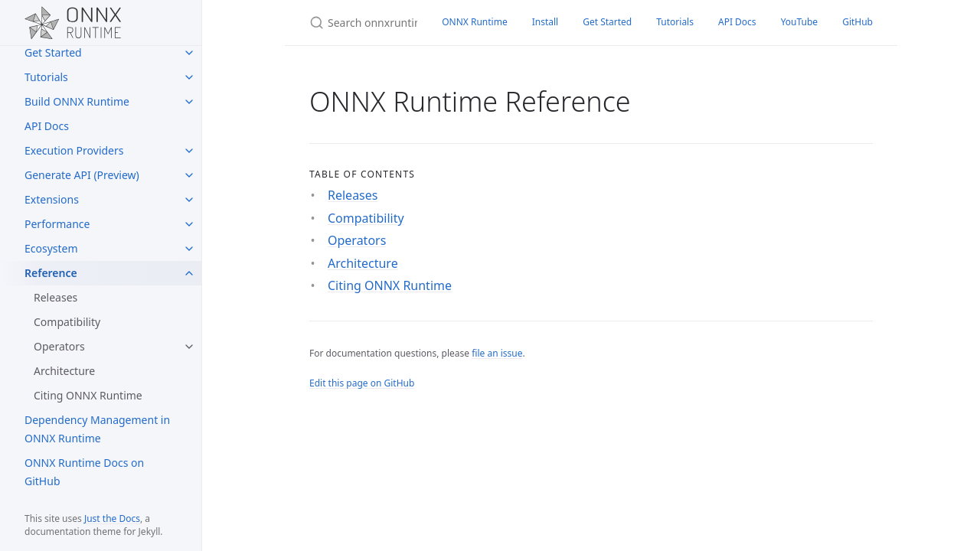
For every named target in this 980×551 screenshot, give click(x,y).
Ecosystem (51, 248)
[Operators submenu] (189, 347)
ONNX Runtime (474, 22)
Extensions (52, 199)
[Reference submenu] (189, 273)
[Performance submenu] (189, 224)
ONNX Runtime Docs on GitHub (84, 472)
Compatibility (67, 322)
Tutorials (46, 77)
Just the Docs (112, 518)
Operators (59, 346)
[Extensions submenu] (189, 200)
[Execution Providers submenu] (189, 151)
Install (546, 22)
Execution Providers (74, 150)
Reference (51, 273)
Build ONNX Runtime (77, 101)
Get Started (53, 52)
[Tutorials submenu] (189, 77)
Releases (56, 297)
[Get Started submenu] (189, 53)
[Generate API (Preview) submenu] (189, 175)
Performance (57, 224)
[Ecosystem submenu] (189, 249)
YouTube (800, 22)
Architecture (64, 371)
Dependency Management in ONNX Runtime (97, 429)
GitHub (857, 22)
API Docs (47, 126)
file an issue (497, 353)
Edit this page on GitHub (362, 383)
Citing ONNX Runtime (88, 395)
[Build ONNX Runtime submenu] (189, 102)
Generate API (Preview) (82, 175)
